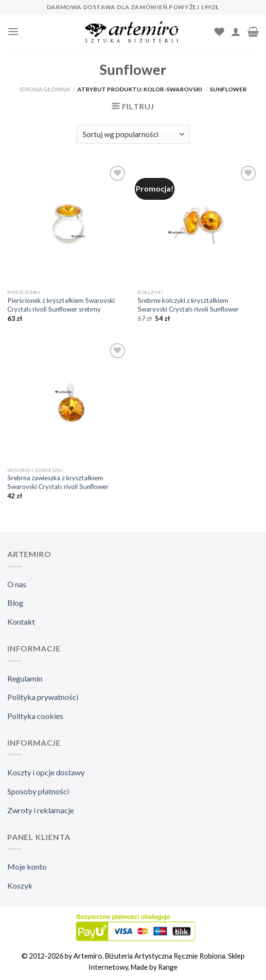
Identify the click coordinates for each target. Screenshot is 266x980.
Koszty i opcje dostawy (46, 772)
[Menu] (13, 31)
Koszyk (20, 885)
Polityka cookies (35, 716)
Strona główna (45, 89)
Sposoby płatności (38, 791)
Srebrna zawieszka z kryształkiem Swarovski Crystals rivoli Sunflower (58, 482)
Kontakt (21, 621)
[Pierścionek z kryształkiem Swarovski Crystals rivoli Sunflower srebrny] (68, 224)
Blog (15, 603)
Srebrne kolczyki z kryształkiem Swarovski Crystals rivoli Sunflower (188, 305)
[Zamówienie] (133, 134)
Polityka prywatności (43, 697)
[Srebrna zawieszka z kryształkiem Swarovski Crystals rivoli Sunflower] (68, 401)
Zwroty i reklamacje (41, 810)
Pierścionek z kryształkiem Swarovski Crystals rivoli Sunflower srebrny (61, 305)
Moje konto (27, 866)
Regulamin (25, 678)
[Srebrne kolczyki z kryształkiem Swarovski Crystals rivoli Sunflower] (198, 224)
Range (168, 967)
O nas (17, 584)
